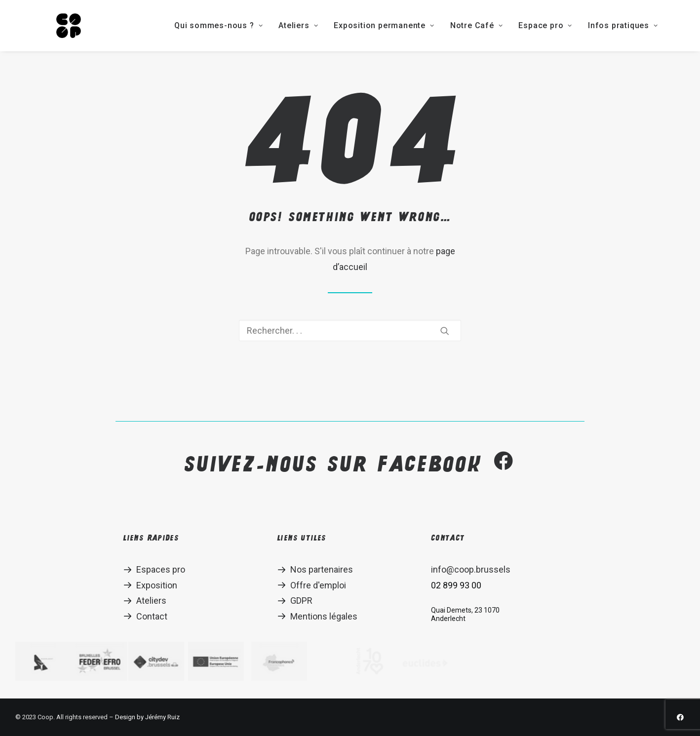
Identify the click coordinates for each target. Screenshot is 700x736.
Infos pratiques (587, 25)
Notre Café (441, 25)
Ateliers (263, 25)
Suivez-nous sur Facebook (350, 464)
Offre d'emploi (318, 585)
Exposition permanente (348, 25)
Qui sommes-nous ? (183, 25)
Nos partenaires (322, 569)
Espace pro (510, 25)
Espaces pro (161, 569)
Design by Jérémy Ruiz (147, 717)
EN (671, 26)
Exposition (157, 585)
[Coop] (51, 26)
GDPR (301, 600)
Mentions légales (324, 616)
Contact (152, 616)
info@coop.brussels (471, 569)
